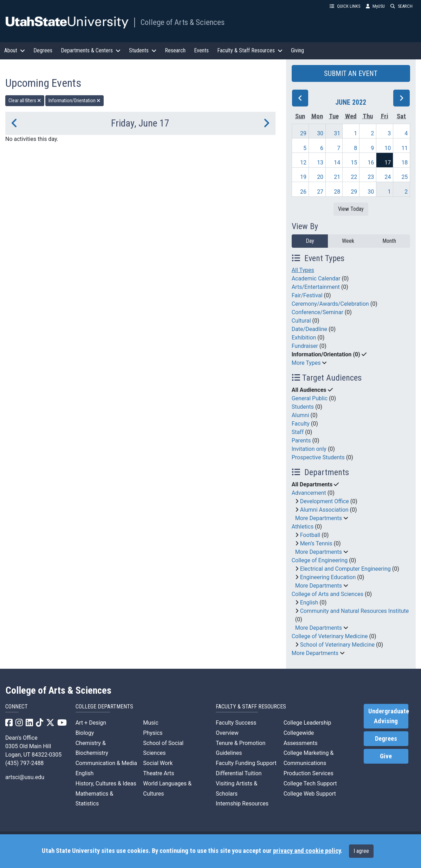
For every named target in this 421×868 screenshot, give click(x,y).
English (309, 603)
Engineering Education (328, 577)
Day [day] (310, 241)
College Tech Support (310, 783)
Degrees (43, 50)
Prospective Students (318, 457)
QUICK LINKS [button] (345, 6)
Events (201, 50)
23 (371, 177)
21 (337, 177)
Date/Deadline (309, 329)
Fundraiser (305, 346)
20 (320, 177)
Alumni (300, 415)
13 (320, 163)
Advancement (309, 493)
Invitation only (309, 449)
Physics (153, 733)
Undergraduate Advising (388, 716)
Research (175, 50)
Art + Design (91, 723)
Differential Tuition (239, 773)
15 (354, 163)
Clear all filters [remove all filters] (25, 101)
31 (337, 133)
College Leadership (307, 723)
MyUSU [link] (375, 6)
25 (404, 177)
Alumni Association (324, 510)
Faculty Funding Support (246, 763)
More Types (306, 363)
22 (354, 177)
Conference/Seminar (318, 312)
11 (404, 148)
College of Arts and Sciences (328, 594)
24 (388, 177)
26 (303, 192)
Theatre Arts (158, 773)
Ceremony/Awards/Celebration (330, 304)
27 (320, 192)
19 (303, 177)
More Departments (319, 518)
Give (386, 756)
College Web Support (310, 794)
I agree (361, 851)
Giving (297, 50)
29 (303, 133)
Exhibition (304, 338)
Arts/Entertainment (316, 287)
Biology (85, 733)
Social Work (158, 763)
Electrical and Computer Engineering (345, 569)
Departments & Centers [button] (91, 50)
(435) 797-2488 (24, 763)
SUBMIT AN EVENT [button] (351, 73)
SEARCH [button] (401, 6)
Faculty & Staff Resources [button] (250, 50)
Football (310, 535)
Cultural (301, 321)
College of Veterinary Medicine (330, 636)
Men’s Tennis (316, 543)
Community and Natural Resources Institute (355, 611)
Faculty (301, 424)
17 (388, 163)
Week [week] (348, 241)
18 (404, 163)
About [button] (15, 50)
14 (337, 163)
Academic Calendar (316, 278)
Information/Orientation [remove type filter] (75, 101)
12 (303, 163)
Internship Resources (242, 804)
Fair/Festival (307, 295)
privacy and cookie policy (307, 851)
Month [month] (389, 241)
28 (337, 192)
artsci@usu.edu (25, 777)
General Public (310, 398)
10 (388, 148)
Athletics (303, 527)
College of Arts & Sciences (183, 22)
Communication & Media (106, 763)
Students (303, 407)
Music (151, 723)
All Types (303, 270)
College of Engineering (320, 560)
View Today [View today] (351, 209)
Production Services (309, 773)
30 (320, 133)
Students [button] (143, 50)
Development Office (325, 501)
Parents (301, 441)
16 (371, 163)
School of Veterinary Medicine (337, 645)
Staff (298, 432)
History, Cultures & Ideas (106, 783)
